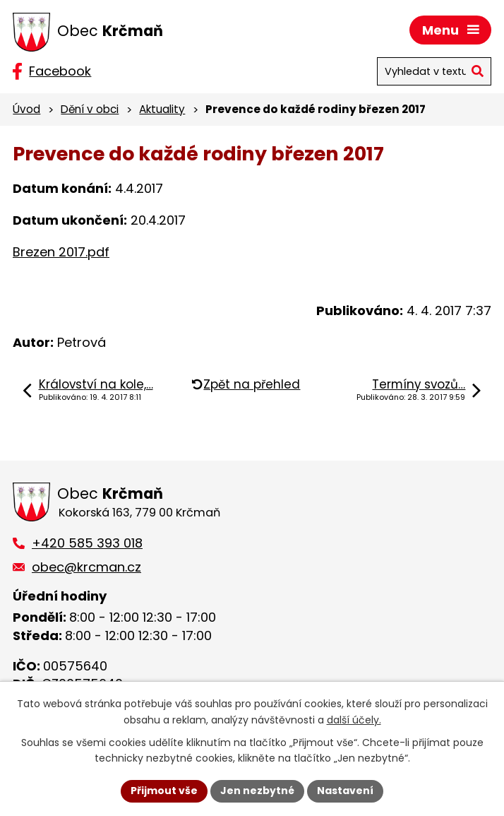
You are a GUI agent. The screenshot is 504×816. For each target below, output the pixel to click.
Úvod (26, 109)
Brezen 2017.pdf (61, 252)
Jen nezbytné (257, 791)
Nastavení (345, 791)
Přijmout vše (164, 791)
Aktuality (162, 109)
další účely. (354, 720)
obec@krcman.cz (86, 567)
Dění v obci (90, 109)
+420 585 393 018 (87, 543)
